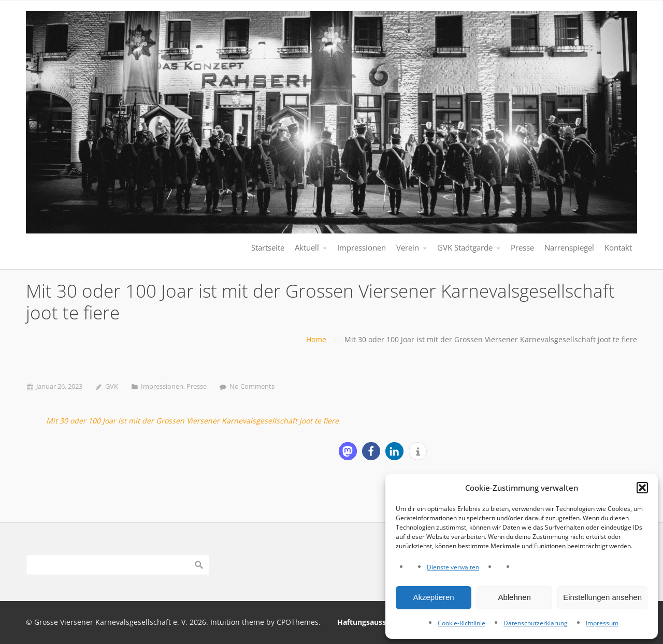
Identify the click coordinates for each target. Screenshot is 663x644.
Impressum (602, 623)
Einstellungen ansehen (602, 597)
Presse (197, 386)
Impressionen (162, 386)
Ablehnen (514, 597)
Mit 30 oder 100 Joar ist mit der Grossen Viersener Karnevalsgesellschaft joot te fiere (192, 421)
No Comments (252, 386)
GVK (112, 386)
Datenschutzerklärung (536, 623)
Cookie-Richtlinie (462, 623)
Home (316, 339)
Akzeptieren (433, 597)
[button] (642, 488)
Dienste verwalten (453, 567)
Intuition (225, 622)
